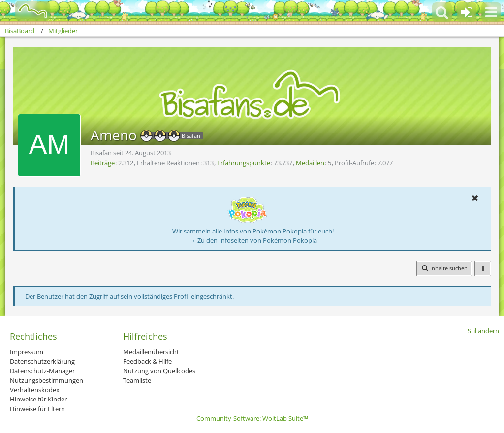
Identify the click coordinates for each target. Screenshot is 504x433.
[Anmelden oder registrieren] (467, 12)
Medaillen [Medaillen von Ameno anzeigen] (310, 163)
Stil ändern (483, 331)
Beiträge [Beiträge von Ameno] (103, 163)
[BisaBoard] (26, 11)
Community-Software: (252, 418)
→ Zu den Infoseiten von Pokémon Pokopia (253, 240)
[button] (491, 12)
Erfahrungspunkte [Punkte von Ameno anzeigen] (244, 163)
